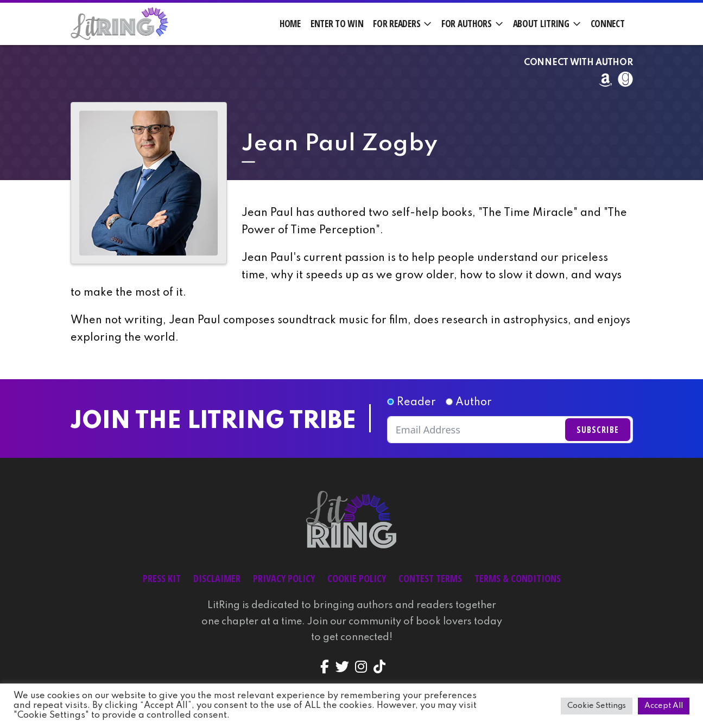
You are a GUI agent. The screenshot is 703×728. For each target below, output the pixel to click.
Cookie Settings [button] (597, 706)
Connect (608, 24)
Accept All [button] (664, 706)
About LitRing (541, 24)
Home (290, 24)
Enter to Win (337, 24)
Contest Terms (430, 578)
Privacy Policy (284, 578)
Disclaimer (217, 578)
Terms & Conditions (518, 578)
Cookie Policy (357, 578)
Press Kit (162, 578)
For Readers (397, 24)
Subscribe (598, 430)
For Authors (467, 24)
